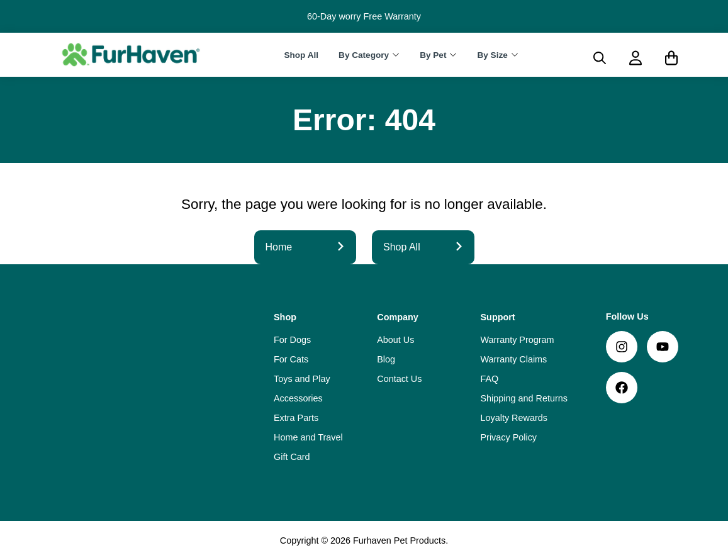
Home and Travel (308, 437)
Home (305, 247)
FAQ (490, 379)
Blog (386, 359)
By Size (492, 55)
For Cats (291, 359)
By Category (364, 55)
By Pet (433, 55)
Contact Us (399, 379)
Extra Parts (296, 418)
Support (498, 317)
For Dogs (292, 340)
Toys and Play (302, 379)
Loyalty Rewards (514, 418)
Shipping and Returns (524, 398)
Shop (285, 317)
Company (398, 317)
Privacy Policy (509, 437)
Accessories (298, 398)
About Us (395, 340)
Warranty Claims (514, 359)
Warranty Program (518, 340)
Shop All (301, 55)
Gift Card (292, 457)
